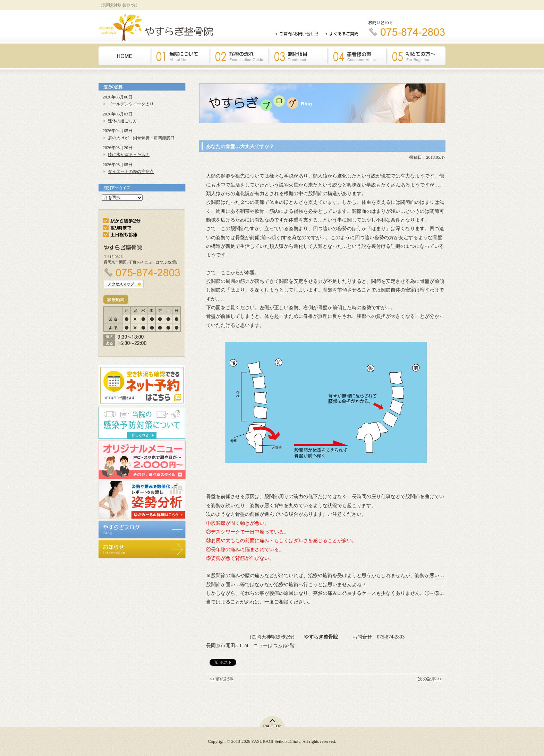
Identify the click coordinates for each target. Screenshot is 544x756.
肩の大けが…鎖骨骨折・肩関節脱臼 (141, 138)
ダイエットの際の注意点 (131, 172)
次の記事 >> (430, 679)
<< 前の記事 (222, 679)
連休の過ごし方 (122, 121)
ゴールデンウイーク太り (131, 104)
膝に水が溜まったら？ (129, 155)
